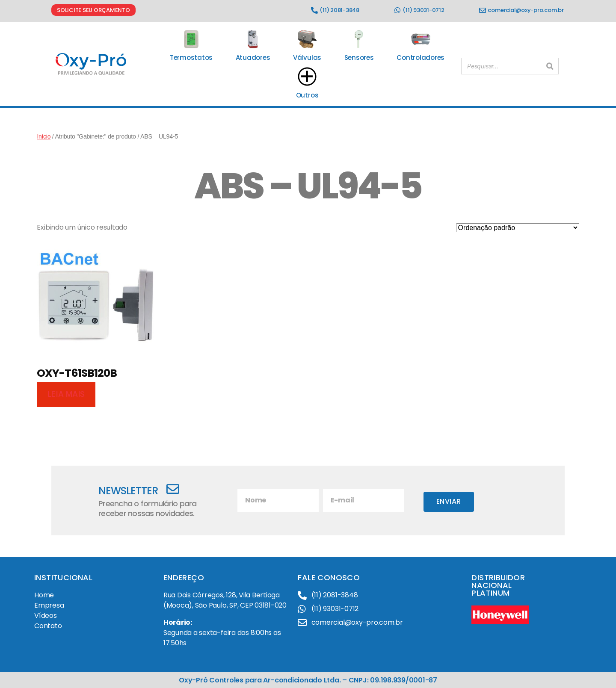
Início (44, 136)
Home (44, 595)
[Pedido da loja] (518, 228)
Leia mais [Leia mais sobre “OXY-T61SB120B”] (66, 394)
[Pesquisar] (550, 64)
